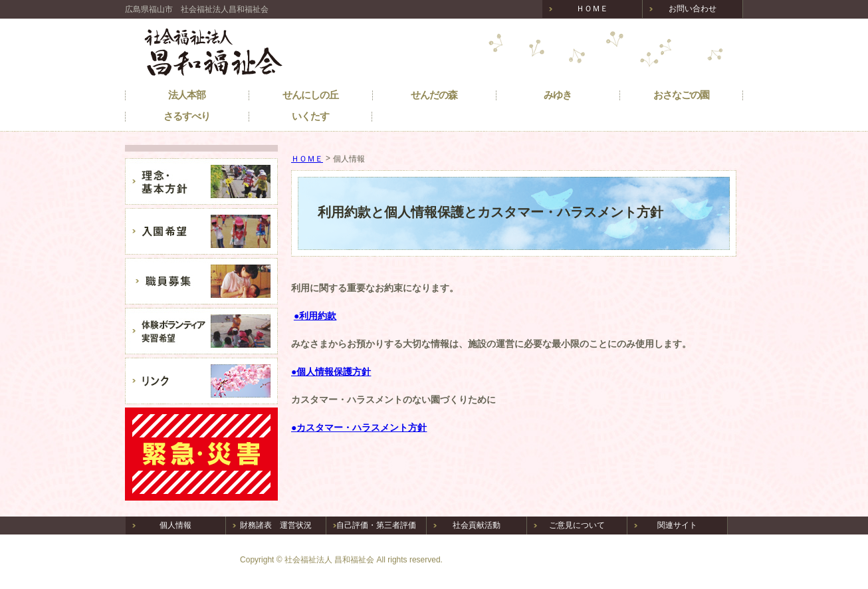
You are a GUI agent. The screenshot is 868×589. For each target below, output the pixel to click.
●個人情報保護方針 (331, 372)
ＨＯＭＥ (307, 159)
